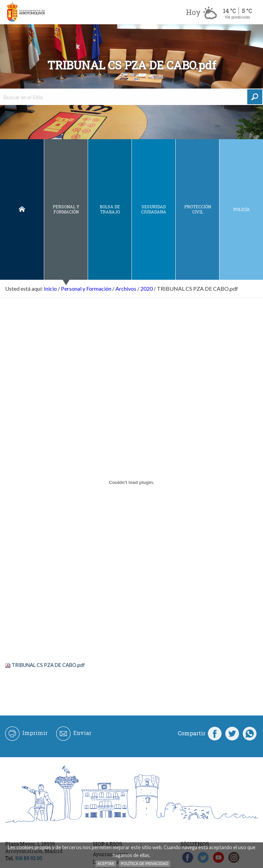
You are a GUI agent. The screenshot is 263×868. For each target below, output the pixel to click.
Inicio (22, 209)
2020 (147, 288)
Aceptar (106, 863)
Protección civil (198, 209)
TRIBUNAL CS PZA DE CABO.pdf (48, 665)
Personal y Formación (66, 209)
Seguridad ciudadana (154, 209)
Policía (241, 209)
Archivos (126, 288)
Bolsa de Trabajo (110, 209)
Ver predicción (237, 17)
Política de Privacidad (145, 863)
